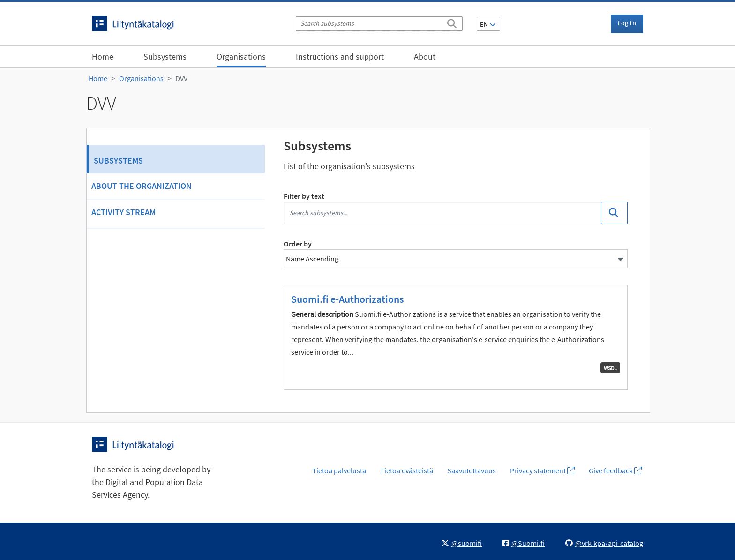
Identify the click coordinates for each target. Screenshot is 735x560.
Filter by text (304, 196)
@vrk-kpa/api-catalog (604, 543)
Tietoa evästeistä (407, 470)
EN (488, 24)
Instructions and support (340, 56)
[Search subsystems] (379, 24)
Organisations (241, 56)
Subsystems (165, 56)
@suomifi (462, 543)
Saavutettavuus (472, 470)
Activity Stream (124, 212)
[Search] (452, 22)
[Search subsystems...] (442, 213)
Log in (627, 23)
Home (103, 56)
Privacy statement (542, 470)
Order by (298, 244)
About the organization (142, 186)
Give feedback (615, 470)
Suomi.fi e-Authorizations (347, 299)
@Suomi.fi (524, 543)
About (425, 56)
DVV (181, 78)
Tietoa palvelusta (339, 470)
